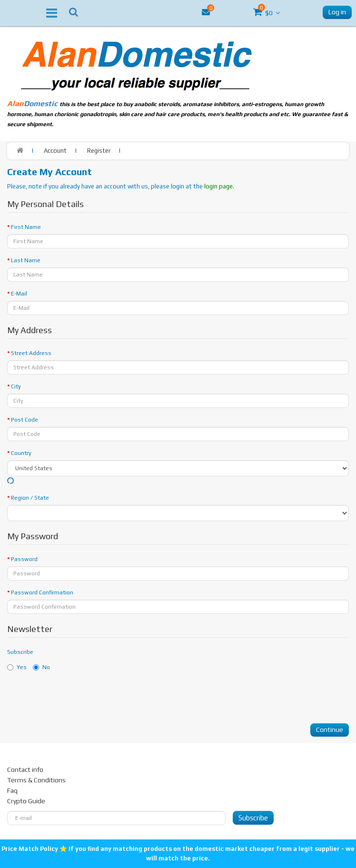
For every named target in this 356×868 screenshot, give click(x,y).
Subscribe (20, 652)
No (41, 667)
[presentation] (79, 698)
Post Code (25, 420)
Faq (12, 790)
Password (24, 559)
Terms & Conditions (36, 780)
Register (99, 151)
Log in (337, 12)
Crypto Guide (26, 801)
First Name (26, 227)
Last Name (26, 260)
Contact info (25, 769)
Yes (17, 667)
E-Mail (19, 294)
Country (21, 453)
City (16, 386)
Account (55, 151)
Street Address (31, 353)
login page (218, 186)
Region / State (30, 498)
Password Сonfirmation (42, 592)
